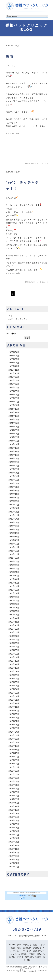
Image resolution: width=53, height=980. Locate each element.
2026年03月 (14, 356)
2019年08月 (14, 632)
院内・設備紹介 (24, 948)
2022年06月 (14, 512)
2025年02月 (14, 402)
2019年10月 (14, 625)
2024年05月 (14, 430)
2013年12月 (14, 803)
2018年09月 (14, 671)
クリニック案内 (24, 945)
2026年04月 (14, 352)
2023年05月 (14, 473)
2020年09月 (14, 586)
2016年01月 (14, 785)
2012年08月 (14, 860)
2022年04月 (14, 519)
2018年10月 (14, 668)
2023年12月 (14, 448)
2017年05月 (14, 728)
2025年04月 (14, 395)
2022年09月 (14, 501)
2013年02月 (14, 838)
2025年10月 (14, 373)
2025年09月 (14, 377)
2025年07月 (14, 384)
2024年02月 (14, 441)
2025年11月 (14, 370)
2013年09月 (14, 813)
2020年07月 (14, 593)
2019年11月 (14, 622)
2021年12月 (14, 533)
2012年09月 (14, 856)
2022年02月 (14, 526)
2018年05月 (14, 686)
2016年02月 (14, 781)
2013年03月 (14, 835)
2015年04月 (14, 789)
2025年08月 (14, 380)
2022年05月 (14, 515)
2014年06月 (14, 799)
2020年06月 (14, 597)
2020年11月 (14, 579)
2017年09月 (14, 714)
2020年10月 (14, 583)
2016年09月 (14, 757)
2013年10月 (14, 810)
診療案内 (37, 948)
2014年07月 (14, 796)
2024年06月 (14, 427)
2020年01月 (14, 615)
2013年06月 (14, 824)
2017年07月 (14, 721)
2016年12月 (14, 746)
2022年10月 (14, 498)
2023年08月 (14, 462)
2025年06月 (14, 387)
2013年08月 (14, 817)
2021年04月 (14, 562)
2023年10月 (14, 455)
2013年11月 (14, 806)
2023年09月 (14, 459)
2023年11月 (14, 451)
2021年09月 (14, 544)
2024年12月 (14, 409)
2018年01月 (14, 700)
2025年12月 (14, 366)
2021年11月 (14, 537)
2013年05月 (14, 828)
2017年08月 (14, 718)
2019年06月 (14, 640)
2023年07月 (14, 466)
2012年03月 (14, 867)
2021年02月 (14, 569)
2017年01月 (14, 742)
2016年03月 (14, 778)
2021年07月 (14, 551)
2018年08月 (14, 675)
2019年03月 (14, 650)
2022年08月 (14, 505)
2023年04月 (14, 476)
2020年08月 (14, 590)
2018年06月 (14, 682)
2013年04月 (14, 831)
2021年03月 (14, 565)
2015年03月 (14, 792)
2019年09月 (14, 629)
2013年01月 (14, 842)
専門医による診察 (33, 957)
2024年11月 (14, 412)
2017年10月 (14, 711)
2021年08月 (14, 547)
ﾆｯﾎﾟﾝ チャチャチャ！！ (20, 319)
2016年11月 (14, 750)
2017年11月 (14, 707)
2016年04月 (14, 774)
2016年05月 (14, 771)
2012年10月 (14, 852)
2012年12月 (14, 845)
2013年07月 (14, 820)
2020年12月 (14, 576)
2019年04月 (14, 647)
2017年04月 (14, 732)
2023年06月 (14, 469)
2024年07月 (14, 423)
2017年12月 (14, 703)
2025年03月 (14, 398)
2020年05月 (14, 601)
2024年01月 (14, 444)
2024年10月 (14, 416)
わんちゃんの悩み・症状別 (23, 954)
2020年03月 (14, 608)
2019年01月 (14, 657)
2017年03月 (14, 735)
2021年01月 (14, 572)
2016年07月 (14, 764)
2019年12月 (14, 618)
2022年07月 (14, 508)
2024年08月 (14, 419)
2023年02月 (14, 483)
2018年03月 (14, 693)
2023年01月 (14, 487)
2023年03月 (14, 480)
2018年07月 (14, 679)
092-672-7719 (27, 929)
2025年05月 (14, 391)
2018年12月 (14, 661)
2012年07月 (14, 863)
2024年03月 (14, 437)
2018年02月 (14, 696)
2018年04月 (14, 689)
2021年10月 (14, 540)
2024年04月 (14, 434)
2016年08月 (14, 760)
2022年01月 (14, 530)
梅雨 (10, 56)
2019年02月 (14, 654)
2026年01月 (14, 363)
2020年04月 (14, 604)
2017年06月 (14, 725)
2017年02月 (14, 739)
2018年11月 (14, 664)
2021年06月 (14, 554)
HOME (12, 945)
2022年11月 (14, 494)
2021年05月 (14, 558)
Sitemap (32, 972)
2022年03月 (14, 522)
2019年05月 (14, 643)
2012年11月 (14, 849)
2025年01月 (14, 405)
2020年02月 (14, 611)
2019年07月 (14, 636)
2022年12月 (14, 490)
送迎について (39, 951)
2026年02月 (14, 359)
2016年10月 (14, 753)
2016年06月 (14, 767)
